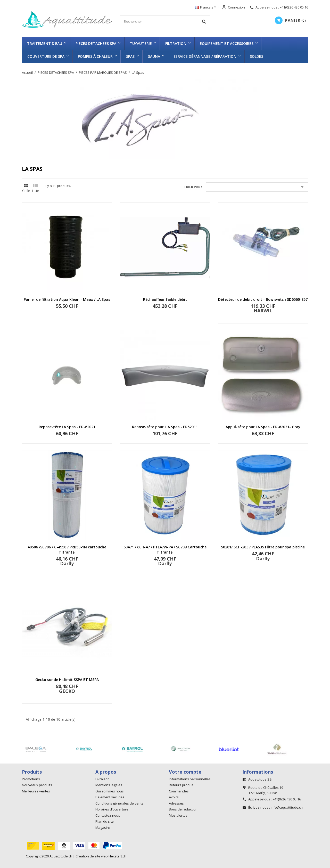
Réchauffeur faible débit (165, 299)
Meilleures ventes (36, 791)
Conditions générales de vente (119, 803)
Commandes (179, 791)
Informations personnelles (190, 779)
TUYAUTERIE (141, 43)
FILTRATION (176, 43)
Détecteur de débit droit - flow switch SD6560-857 (263, 299)
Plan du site (105, 821)
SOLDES (257, 56)
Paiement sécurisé (110, 797)
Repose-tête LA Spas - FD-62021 (67, 427)
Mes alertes (178, 815)
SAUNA (154, 56)
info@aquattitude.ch (287, 807)
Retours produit (181, 785)
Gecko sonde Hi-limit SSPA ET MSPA (67, 680)
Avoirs (174, 797)
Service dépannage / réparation (205, 56)
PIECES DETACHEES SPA (96, 43)
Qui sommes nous (110, 791)
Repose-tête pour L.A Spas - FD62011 (165, 427)
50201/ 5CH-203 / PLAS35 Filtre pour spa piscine (263, 547)
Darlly (67, 563)
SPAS (130, 56)
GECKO (67, 691)
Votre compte (185, 772)
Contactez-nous (108, 815)
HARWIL (263, 311)
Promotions (31, 779)
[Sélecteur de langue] (206, 7)
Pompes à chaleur (95, 56)
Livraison (102, 779)
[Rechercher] (165, 22)
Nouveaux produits (37, 785)
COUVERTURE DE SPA (46, 56)
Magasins (103, 828)
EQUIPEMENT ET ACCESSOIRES (227, 43)
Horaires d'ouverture (112, 809)
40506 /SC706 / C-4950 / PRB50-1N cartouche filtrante (67, 550)
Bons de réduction (183, 809)
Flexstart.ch (117, 856)
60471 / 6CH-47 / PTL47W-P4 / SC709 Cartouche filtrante (165, 550)
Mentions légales (109, 785)
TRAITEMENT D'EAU (45, 43)
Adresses (176, 803)
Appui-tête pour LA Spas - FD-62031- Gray (263, 427)
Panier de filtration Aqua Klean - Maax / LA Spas (67, 299)
